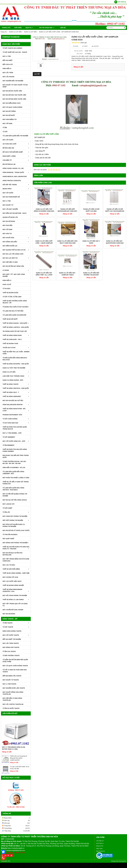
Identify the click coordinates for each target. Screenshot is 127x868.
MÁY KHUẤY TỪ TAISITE (11, 680)
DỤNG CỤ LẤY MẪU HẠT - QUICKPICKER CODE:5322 (115, 222)
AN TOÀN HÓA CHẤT (16, 144)
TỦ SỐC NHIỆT (7, 508)
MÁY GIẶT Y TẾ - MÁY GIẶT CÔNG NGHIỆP (14, 275)
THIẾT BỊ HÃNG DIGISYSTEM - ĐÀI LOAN (16, 410)
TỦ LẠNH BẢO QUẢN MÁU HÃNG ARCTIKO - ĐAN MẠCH (13, 489)
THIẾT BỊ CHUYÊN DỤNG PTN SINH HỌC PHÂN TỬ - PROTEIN (16, 548)
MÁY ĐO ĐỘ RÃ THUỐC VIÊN (12, 91)
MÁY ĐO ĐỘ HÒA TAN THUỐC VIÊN (14, 95)
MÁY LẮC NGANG (8, 77)
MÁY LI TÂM (7, 56)
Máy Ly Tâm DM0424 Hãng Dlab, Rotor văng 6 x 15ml (14, 748)
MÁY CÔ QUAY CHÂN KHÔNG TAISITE (15, 666)
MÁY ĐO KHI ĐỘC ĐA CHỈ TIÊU (13, 400)
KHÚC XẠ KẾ (7, 284)
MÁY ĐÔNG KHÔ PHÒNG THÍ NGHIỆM (16, 543)
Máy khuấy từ (100, 851)
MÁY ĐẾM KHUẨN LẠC (10, 246)
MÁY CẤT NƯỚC (8, 140)
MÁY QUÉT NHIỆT (8, 539)
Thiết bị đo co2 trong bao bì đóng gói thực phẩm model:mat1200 (19, 758)
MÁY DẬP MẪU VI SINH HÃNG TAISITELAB (12, 699)
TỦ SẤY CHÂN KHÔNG (16, 419)
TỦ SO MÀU (6, 289)
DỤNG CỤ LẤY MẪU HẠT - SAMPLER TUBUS (68, 253)
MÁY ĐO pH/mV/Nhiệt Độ (11, 197)
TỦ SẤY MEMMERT (9, 437)
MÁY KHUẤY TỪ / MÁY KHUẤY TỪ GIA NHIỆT (15, 86)
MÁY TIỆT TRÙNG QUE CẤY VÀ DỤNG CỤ (15, 605)
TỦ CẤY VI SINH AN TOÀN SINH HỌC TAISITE (15, 671)
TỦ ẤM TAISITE (16, 623)
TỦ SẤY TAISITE (16, 627)
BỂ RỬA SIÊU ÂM (16, 148)
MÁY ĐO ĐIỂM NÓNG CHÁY (12, 103)
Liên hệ (59, 28)
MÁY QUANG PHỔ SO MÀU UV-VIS (16, 250)
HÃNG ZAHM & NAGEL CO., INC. (13, 168)
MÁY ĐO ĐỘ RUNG (9, 221)
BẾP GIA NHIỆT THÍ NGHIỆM (12, 639)
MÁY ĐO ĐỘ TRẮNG (9, 111)
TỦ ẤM (5, 128)
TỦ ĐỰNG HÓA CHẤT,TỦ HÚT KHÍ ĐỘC (16, 307)
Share (76, 46)
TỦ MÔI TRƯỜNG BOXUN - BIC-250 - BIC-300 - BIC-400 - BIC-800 (15, 462)
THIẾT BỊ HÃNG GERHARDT (16, 396)
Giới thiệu (18, 28)
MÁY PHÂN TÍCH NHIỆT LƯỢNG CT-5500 (16, 478)
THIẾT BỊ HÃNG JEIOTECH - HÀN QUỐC (16, 388)
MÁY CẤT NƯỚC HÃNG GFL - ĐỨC (16, 441)
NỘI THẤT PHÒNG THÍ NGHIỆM (16, 520)
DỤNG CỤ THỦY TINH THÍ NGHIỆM (14, 368)
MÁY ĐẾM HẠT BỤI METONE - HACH (14, 213)
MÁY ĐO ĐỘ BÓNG (9, 614)
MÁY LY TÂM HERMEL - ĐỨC (12, 433)
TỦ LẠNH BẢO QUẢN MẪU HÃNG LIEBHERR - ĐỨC (13, 473)
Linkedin (95, 46)
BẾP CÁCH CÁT (8, 64)
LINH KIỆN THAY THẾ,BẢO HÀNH (16, 376)
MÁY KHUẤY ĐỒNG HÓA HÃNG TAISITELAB (13, 693)
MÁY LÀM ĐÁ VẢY (9, 504)
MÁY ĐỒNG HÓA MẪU (16, 242)
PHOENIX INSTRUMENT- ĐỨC (12, 415)
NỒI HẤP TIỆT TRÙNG (16, 185)
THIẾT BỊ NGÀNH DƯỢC (10, 293)
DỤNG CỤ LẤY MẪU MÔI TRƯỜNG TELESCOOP (91, 253)
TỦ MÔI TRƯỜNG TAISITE (11, 656)
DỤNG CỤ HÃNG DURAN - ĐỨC (13, 380)
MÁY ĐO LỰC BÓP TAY (16, 258)
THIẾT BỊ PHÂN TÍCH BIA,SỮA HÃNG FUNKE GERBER (15, 450)
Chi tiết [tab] (37, 74)
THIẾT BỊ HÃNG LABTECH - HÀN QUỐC (16, 327)
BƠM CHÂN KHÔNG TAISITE (12, 631)
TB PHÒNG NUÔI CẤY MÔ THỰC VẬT (15, 331)
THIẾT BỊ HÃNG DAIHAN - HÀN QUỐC (16, 323)
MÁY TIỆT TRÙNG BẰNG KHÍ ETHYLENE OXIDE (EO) (16, 560)
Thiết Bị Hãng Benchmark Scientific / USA (16, 590)
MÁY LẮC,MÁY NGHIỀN (10, 209)
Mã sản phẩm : (79, 51)
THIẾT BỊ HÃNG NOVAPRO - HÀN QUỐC (16, 364)
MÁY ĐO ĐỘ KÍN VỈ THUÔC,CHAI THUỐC (16, 530)
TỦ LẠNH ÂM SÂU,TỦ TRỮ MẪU (13, 311)
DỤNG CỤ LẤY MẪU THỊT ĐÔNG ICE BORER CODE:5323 (44, 210)
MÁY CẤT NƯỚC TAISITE (16, 635)
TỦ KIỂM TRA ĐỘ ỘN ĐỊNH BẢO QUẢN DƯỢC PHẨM (15, 661)
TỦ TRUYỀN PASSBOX (10, 535)
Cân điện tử (100, 841)
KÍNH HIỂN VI (7, 69)
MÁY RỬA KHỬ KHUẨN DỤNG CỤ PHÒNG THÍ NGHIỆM (14, 525)
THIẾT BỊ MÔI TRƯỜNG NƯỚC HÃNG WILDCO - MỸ (15, 302)
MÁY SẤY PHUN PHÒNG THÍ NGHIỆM (15, 595)
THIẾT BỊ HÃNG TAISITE (16, 384)
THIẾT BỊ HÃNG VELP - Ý (16, 392)
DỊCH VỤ (29, 28)
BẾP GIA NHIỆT (8, 60)
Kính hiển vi (100, 843)
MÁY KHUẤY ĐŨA (16, 238)
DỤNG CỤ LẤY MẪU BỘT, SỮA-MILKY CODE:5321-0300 (68, 222)
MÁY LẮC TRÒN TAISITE (11, 643)
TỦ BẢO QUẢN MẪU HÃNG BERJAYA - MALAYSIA (15, 359)
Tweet (85, 46)
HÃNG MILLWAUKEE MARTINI (16, 405)
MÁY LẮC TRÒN (8, 73)
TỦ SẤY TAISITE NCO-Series (12, 48)
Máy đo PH (100, 846)
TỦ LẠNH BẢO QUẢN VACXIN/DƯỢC (14, 315)
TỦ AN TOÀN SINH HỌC (16, 423)
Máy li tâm (99, 849)
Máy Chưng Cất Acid (10, 577)
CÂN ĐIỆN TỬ (16, 160)
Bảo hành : (80, 54)
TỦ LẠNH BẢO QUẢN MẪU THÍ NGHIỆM (15, 136)
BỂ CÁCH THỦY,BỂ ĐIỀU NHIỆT (16, 152)
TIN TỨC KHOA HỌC (45, 28)
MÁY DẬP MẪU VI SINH (10, 262)
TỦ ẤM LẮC (16, 512)
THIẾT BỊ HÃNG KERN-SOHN (16, 335)
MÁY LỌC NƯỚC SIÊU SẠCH (12, 581)
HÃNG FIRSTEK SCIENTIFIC (12, 181)
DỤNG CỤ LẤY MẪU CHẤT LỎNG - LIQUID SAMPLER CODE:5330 (44, 243)
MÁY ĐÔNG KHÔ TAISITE (11, 647)
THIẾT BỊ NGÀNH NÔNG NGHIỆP (13, 585)
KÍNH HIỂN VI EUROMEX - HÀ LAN (14, 468)
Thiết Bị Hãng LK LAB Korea (16, 600)
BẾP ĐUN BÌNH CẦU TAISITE (12, 676)
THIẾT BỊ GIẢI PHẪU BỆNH (16, 569)
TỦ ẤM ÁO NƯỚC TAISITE (11, 708)
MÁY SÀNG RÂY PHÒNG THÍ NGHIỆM (15, 516)
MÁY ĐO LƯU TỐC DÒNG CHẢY (13, 254)
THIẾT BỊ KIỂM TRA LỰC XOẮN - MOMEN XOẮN (16, 353)
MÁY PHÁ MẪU (7, 225)
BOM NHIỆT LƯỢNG (16, 156)
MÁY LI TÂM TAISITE (9, 684)
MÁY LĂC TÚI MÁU (9, 565)
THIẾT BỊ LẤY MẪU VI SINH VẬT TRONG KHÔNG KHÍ (16, 483)
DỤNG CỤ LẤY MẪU (16, 372)
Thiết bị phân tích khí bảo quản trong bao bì (15, 428)
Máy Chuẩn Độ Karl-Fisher (13, 610)
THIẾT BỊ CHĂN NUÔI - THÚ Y (12, 339)
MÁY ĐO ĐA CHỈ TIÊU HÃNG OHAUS (15, 500)
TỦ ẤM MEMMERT (8, 445)
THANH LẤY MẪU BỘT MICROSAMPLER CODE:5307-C (68, 211)
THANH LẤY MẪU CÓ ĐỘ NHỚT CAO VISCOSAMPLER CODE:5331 (115, 211)
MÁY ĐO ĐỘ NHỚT (9, 115)
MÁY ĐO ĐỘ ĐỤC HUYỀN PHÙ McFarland (13, 554)
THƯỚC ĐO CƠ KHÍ (16, 348)
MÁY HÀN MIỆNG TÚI (10, 119)
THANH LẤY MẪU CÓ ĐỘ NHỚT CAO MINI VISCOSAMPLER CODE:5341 (91, 211)
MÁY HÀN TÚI (7, 234)
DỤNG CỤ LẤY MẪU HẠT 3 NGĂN (91, 222)
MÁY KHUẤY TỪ (8, 205)
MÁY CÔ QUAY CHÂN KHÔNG (12, 107)
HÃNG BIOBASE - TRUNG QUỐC (16, 172)
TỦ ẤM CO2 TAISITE (9, 651)
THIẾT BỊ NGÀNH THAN (10, 344)
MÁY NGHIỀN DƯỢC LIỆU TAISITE (14, 688)
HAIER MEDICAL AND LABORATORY (15, 176)
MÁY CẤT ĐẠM (7, 123)
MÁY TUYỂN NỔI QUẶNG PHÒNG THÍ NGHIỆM (15, 495)
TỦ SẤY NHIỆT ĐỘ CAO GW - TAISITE (15, 52)
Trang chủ (6, 28)
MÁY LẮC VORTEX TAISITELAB (13, 704)
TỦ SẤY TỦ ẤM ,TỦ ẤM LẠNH (12, 297)
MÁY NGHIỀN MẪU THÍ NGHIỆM (13, 81)
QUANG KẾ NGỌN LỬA (10, 217)
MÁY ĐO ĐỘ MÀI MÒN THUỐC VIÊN (14, 99)
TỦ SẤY (5, 132)
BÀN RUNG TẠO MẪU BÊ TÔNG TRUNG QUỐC (16, 456)
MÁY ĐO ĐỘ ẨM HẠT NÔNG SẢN (13, 266)
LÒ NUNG (16, 270)
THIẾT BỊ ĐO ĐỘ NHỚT (10, 319)
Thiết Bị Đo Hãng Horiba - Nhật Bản (16, 573)
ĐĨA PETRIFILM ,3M (9, 164)
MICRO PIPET (16, 189)
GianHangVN (122, 861)
